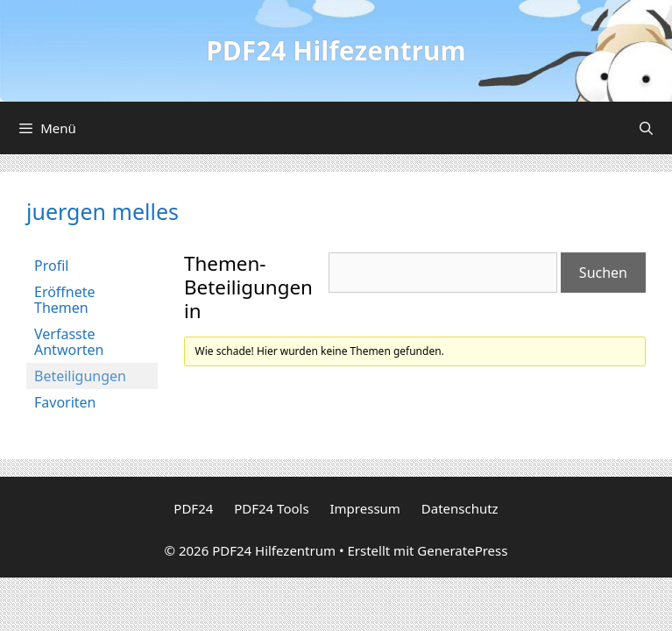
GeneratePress (462, 550)
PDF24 (193, 508)
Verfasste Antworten (69, 342)
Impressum (365, 508)
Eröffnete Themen (65, 300)
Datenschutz (460, 508)
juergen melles (103, 211)
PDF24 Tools (271, 508)
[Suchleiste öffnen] (646, 128)
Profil (51, 266)
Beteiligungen (80, 376)
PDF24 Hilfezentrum (336, 50)
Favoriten (65, 402)
